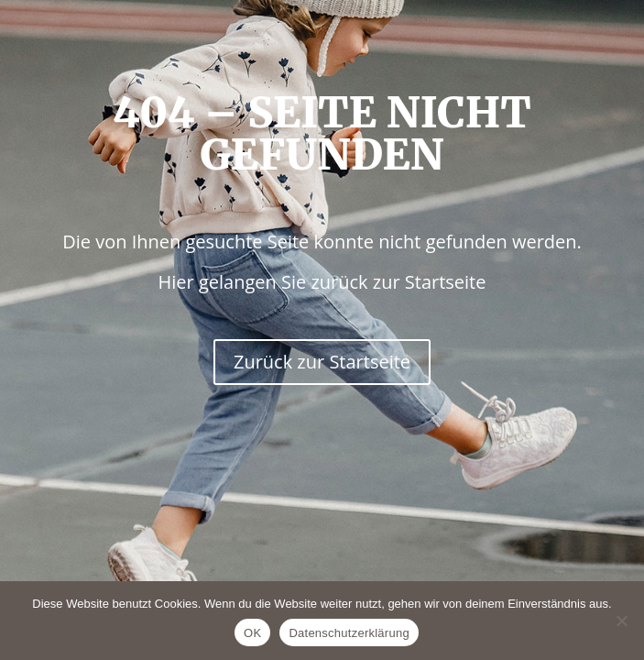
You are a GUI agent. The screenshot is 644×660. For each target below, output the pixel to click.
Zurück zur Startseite (322, 362)
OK (252, 633)
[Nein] (621, 621)
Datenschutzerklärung (349, 633)
